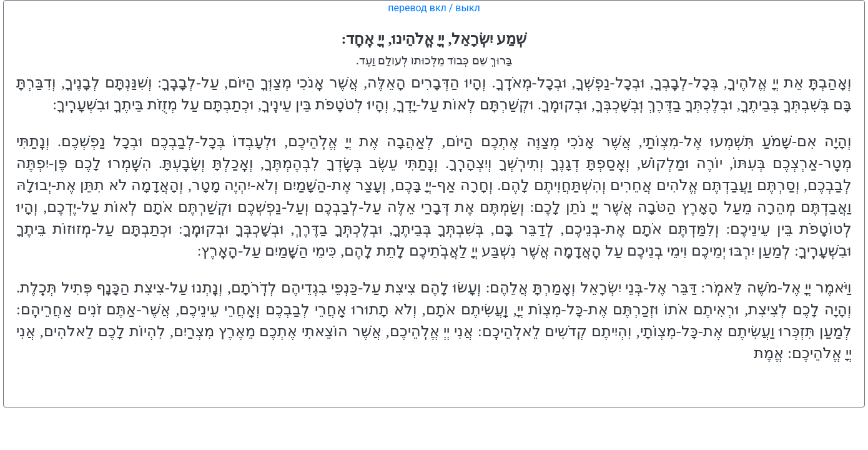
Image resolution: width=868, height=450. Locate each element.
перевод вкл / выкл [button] (434, 8)
